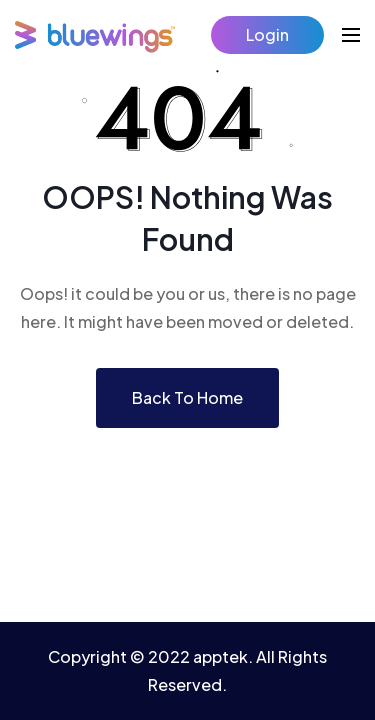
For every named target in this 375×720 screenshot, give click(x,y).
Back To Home (187, 397)
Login (267, 34)
